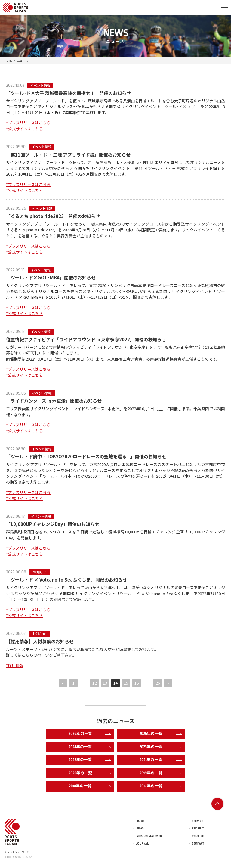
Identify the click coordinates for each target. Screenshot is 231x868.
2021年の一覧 (161, 760)
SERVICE (197, 821)
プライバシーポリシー (18, 852)
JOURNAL (143, 844)
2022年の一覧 (90, 760)
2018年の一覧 (90, 786)
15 (126, 683)
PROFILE (198, 836)
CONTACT (198, 844)
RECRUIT (198, 829)
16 (137, 683)
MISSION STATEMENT (150, 836)
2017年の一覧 (161, 786)
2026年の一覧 (90, 734)
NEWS (140, 829)
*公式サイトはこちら (25, 129)
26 (158, 683)
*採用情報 (15, 665)
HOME (8, 61)
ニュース (23, 61)
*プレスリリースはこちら (28, 123)
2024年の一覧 (90, 747)
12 (94, 683)
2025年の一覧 (160, 734)
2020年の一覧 (90, 773)
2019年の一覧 (161, 773)
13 (105, 683)
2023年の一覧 (160, 747)
